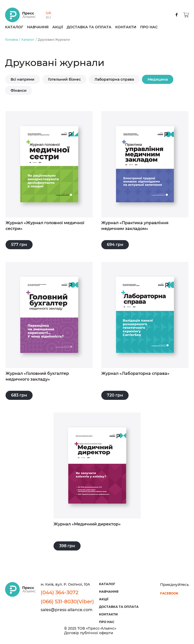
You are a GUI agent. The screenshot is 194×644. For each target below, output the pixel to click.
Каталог (14, 27)
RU (48, 17)
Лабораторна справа (114, 79)
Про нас (149, 27)
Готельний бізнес (64, 79)
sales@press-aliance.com (67, 610)
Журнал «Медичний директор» (87, 524)
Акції (58, 27)
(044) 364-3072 (59, 592)
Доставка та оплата (89, 27)
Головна (11, 40)
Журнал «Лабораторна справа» (135, 373)
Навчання (38, 27)
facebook (169, 593)
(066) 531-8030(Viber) (67, 602)
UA (48, 13)
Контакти (126, 27)
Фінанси (19, 90)
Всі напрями (22, 79)
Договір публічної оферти (89, 633)
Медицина (158, 79)
